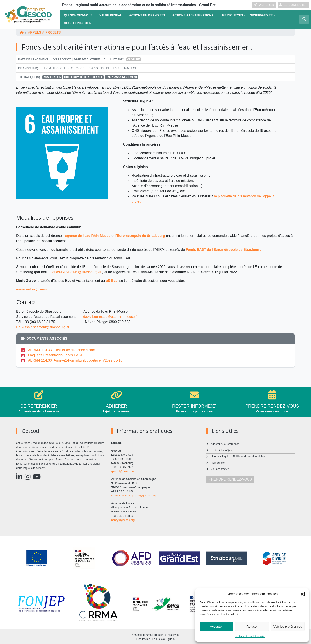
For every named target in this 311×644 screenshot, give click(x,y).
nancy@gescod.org (123, 519)
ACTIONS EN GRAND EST (147, 15)
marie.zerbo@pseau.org (35, 289)
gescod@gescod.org (124, 471)
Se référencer (231, 444)
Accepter (216, 626)
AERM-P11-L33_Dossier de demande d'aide (62, 350)
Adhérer (215, 444)
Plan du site (218, 462)
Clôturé (133, 59)
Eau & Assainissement (121, 77)
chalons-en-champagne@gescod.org (134, 495)
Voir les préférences (288, 626)
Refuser (252, 626)
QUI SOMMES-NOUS (78, 15)
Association (52, 77)
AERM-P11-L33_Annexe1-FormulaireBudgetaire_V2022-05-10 (76, 360)
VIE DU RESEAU (111, 15)
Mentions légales (221, 456)
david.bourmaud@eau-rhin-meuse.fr (111, 317)
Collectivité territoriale (83, 77)
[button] (302, 594)
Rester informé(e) (221, 450)
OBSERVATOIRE (261, 15)
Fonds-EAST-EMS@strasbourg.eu (77, 272)
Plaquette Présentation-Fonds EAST (56, 355)
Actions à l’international (194, 15)
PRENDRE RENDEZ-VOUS (230, 478)
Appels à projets (45, 33)
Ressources (232, 15)
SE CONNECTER (293, 5)
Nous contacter (78, 23)
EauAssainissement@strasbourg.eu (44, 327)
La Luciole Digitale (164, 638)
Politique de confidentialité (250, 636)
